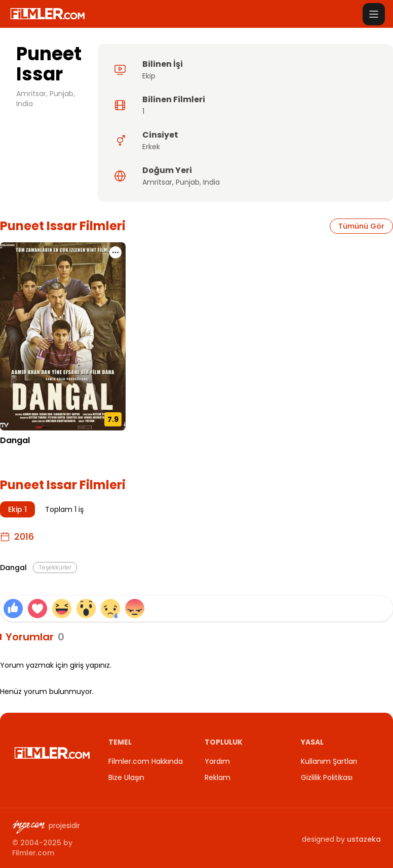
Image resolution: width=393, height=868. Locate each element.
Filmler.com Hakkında (146, 761)
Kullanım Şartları (329, 761)
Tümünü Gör (361, 226)
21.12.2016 (17, 456)
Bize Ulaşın (126, 777)
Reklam (218, 777)
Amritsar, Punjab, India (46, 99)
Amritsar (157, 182)
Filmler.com (33, 853)
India (211, 182)
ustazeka (364, 839)
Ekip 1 (17, 509)
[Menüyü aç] (374, 14)
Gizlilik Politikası (327, 777)
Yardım (217, 761)
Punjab (188, 182)
